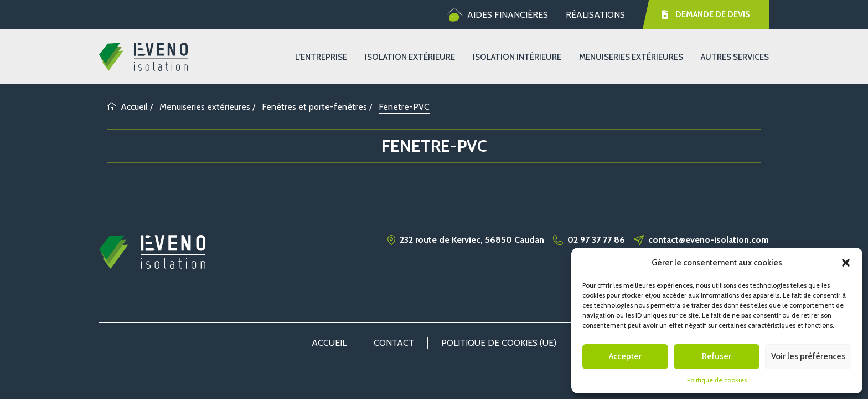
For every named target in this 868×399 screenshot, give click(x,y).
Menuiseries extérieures (631, 57)
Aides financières (497, 15)
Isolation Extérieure (410, 57)
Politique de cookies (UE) (499, 343)
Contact (394, 343)
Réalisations (595, 15)
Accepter (625, 356)
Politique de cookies (717, 380)
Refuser (717, 356)
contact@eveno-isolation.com (709, 240)
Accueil (128, 107)
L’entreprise (321, 57)
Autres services (735, 57)
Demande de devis (706, 14)
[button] (846, 263)
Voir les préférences (808, 356)
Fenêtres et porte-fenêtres (314, 107)
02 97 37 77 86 (596, 240)
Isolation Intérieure (517, 57)
